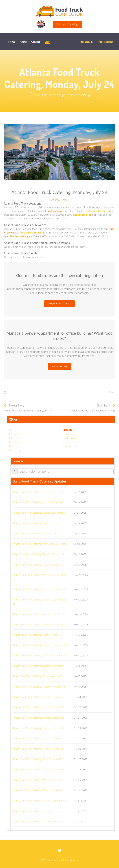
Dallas (67, 434)
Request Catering (67, 24)
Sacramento (70, 446)
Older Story (103, 405)
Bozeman (15, 434)
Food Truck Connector (65, 860)
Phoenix (14, 446)
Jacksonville (70, 438)
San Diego (15, 450)
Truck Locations (53, 211)
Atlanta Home (60, 200)
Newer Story (17, 405)
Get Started (59, 367)
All (11, 430)
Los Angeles (16, 442)
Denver (14, 438)
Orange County (73, 442)
